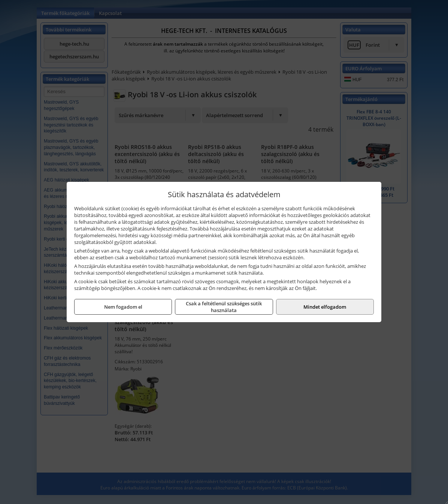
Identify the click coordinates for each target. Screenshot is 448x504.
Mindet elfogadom (325, 307)
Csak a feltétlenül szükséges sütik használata (224, 307)
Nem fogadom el (123, 307)
